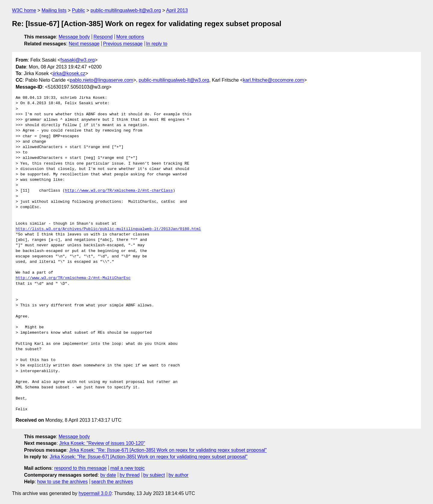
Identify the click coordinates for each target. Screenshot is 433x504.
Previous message (123, 44)
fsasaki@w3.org (78, 60)
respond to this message (80, 468)
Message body (74, 37)
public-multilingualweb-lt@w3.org (126, 10)
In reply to (157, 44)
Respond (103, 37)
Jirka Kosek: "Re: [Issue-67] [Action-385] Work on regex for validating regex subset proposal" (168, 450)
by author (178, 475)
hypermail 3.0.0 (95, 493)
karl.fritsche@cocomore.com (273, 80)
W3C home (24, 10)
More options (130, 37)
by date (108, 475)
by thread (130, 475)
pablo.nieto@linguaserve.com (101, 80)
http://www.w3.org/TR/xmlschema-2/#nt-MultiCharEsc (73, 278)
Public (78, 10)
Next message (84, 44)
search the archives (112, 482)
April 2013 (177, 10)
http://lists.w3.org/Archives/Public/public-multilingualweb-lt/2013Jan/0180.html (108, 229)
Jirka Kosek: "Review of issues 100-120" (102, 443)
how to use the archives (63, 482)
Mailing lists (54, 10)
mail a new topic (128, 468)
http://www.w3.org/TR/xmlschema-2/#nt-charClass (119, 191)
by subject (154, 475)
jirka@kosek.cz (69, 73)
